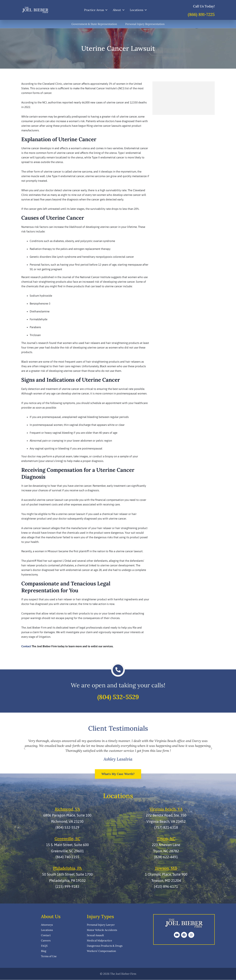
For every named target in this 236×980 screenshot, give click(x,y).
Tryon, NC (166, 839)
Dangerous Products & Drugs (105, 946)
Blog (44, 951)
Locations (138, 10)
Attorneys (47, 925)
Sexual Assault (95, 935)
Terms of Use (49, 956)
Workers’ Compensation (101, 951)
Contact (26, 646)
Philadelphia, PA (67, 868)
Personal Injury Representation (146, 24)
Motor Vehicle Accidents (102, 930)
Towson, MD (166, 868)
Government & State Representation (94, 24)
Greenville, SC (67, 839)
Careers (46, 941)
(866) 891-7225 (201, 14)
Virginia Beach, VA (166, 810)
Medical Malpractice (99, 941)
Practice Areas (96, 10)
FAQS (44, 946)
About (119, 10)
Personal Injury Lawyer (101, 925)
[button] (25, 749)
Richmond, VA (67, 810)
